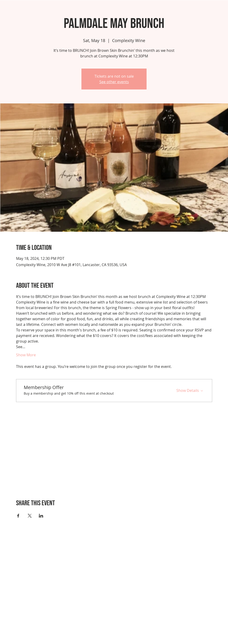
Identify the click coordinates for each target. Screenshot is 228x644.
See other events (114, 82)
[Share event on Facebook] (18, 516)
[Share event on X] (30, 516)
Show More (26, 355)
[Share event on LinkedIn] (41, 516)
